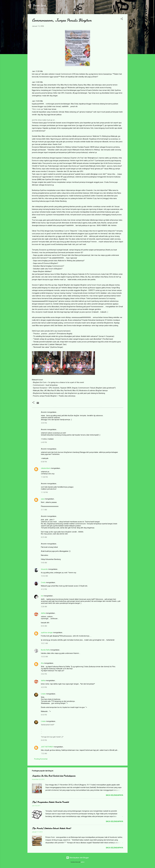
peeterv (83, 862)
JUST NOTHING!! (47, 747)
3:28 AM (44, 607)
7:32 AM (44, 754)
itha (42, 663)
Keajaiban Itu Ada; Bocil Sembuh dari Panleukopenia (54, 776)
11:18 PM (44, 492)
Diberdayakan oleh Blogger (78, 858)
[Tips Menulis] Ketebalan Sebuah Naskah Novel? (52, 828)
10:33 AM (44, 657)
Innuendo (44, 569)
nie (42, 596)
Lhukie (43, 694)
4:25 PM (44, 687)
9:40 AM (44, 563)
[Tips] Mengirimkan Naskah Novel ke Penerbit (50, 802)
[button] (122, 19)
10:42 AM (44, 576)
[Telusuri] (126, 6)
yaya (43, 499)
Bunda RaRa (45, 650)
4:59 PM (44, 423)
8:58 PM (44, 462)
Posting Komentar (41, 759)
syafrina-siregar (47, 633)
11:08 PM (44, 477)
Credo (43, 582)
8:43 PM (44, 715)
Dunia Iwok (39, 5)
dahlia (43, 613)
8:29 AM (44, 537)
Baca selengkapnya (115, 795)
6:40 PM (44, 442)
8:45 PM (44, 740)
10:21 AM (44, 643)
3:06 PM (44, 674)
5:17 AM (44, 510)
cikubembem (46, 468)
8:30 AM (44, 626)
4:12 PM (44, 589)
